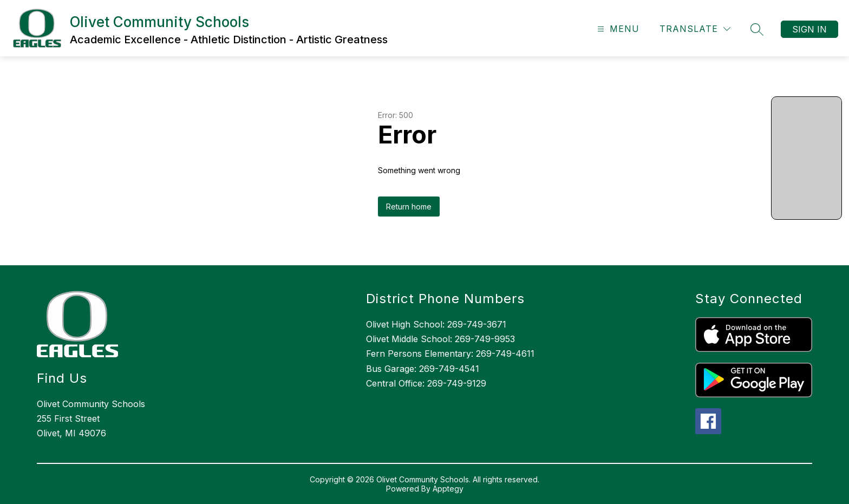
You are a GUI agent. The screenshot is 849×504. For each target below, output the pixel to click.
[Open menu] (617, 29)
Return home (409, 207)
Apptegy (448, 489)
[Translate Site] (695, 29)
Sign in (809, 29)
